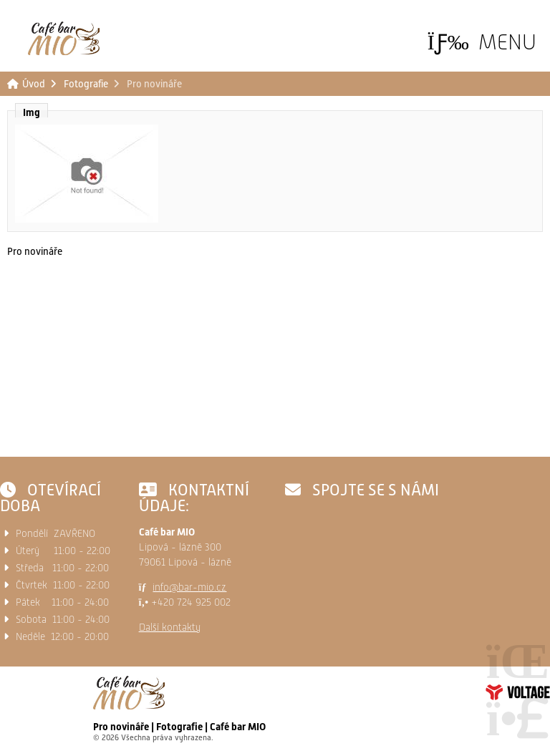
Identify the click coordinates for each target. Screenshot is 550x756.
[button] (482, 42)
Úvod (64, 38)
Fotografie (86, 84)
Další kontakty (170, 627)
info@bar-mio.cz (189, 587)
